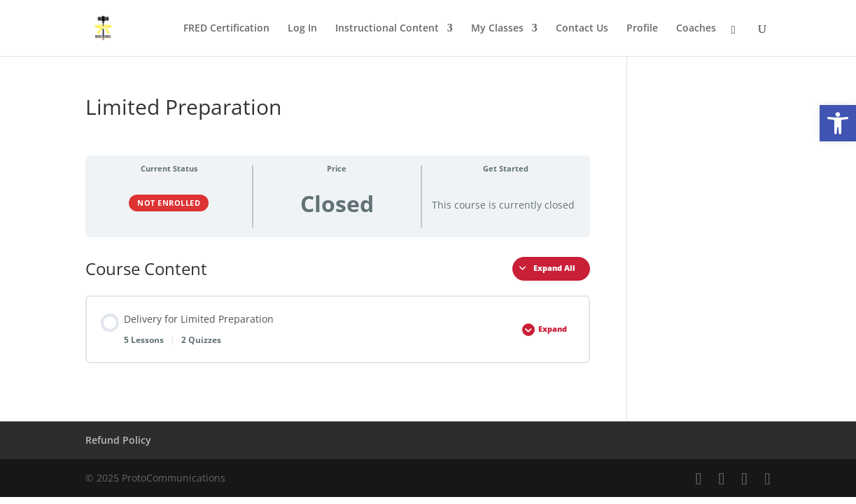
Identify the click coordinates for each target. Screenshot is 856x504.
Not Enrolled (169, 203)
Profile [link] (642, 29)
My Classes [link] (497, 29)
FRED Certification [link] (226, 29)
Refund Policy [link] (118, 440)
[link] (838, 123)
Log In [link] (302, 29)
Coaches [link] (696, 29)
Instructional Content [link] (387, 29)
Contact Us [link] (582, 29)
